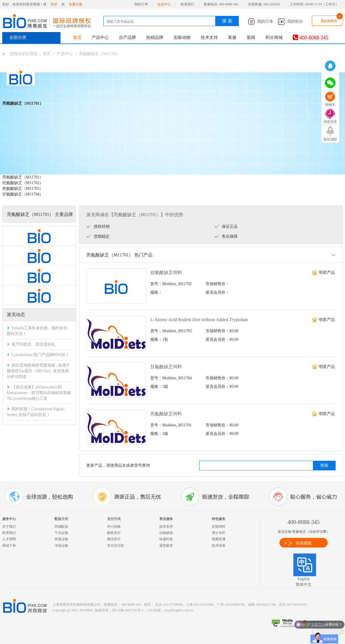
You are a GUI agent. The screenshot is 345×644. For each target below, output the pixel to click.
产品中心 (100, 37)
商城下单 (9, 546)
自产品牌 (127, 37)
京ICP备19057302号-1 (128, 610)
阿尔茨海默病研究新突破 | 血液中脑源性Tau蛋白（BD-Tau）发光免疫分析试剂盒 (38, 371)
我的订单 (141, 4)
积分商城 (274, 37)
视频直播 (219, 539)
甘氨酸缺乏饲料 (166, 367)
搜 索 (227, 21)
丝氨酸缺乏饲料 (166, 272)
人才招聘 (9, 539)
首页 (77, 37)
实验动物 (182, 37)
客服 (232, 37)
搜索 (324, 465)
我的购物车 (329, 21)
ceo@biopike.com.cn (179, 610)
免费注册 (76, 4)
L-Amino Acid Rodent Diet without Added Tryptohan (199, 320)
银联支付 (114, 533)
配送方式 (61, 519)
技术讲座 (219, 546)
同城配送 (61, 527)
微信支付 (114, 539)
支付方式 (114, 519)
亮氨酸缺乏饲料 (166, 414)
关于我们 (9, 527)
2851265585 (272, 4)
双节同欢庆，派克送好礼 (34, 344)
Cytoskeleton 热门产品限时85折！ (40, 355)
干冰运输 (61, 533)
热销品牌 (155, 37)
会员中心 (164, 4)
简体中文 (304, 585)
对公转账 (114, 527)
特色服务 (219, 519)
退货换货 (166, 546)
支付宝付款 (116, 546)
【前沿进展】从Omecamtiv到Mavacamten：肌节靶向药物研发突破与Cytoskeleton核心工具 (39, 393)
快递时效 (166, 539)
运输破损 (166, 533)
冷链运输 (61, 546)
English (304, 579)
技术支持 (209, 37)
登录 (54, 4)
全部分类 (18, 37)
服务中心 (9, 519)
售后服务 (166, 519)
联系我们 (187, 4)
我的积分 (290, 21)
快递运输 (61, 539)
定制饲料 (219, 527)
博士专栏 (219, 533)
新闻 (251, 37)
